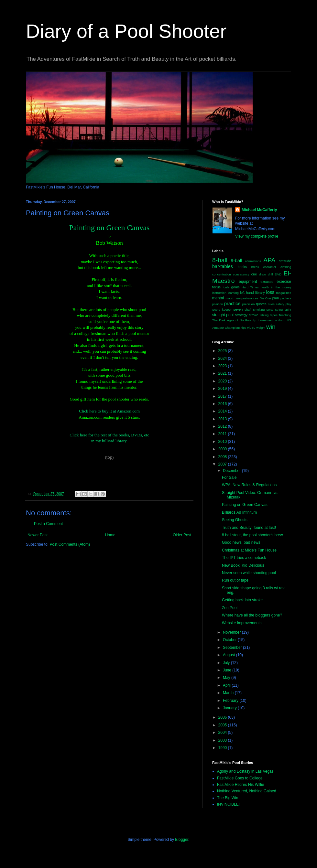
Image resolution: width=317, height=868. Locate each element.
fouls (226, 287)
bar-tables (223, 266)
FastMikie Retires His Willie (240, 785)
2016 (223, 404)
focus (216, 287)
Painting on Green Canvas (245, 505)
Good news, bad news (241, 542)
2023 (223, 366)
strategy (241, 315)
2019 (223, 389)
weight (261, 328)
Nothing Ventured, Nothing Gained (247, 791)
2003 (223, 740)
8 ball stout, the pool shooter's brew (252, 535)
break (255, 267)
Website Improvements (242, 623)
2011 (223, 434)
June (228, 670)
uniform (280, 320)
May (227, 678)
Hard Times (250, 287)
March (229, 693)
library (260, 293)
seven (238, 309)
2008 (223, 457)
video (251, 327)
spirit (288, 310)
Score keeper (222, 310)
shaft (248, 310)
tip (255, 320)
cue (254, 274)
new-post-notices (247, 298)
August (230, 655)
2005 (223, 725)
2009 (223, 449)
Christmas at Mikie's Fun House (249, 550)
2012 (223, 426)
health (265, 287)
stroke (253, 315)
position (218, 304)
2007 (223, 464)
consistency (241, 274)
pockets (286, 298)
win (271, 327)
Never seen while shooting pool (249, 573)
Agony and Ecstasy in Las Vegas (245, 771)
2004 (223, 733)
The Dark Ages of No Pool (232, 320)
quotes (261, 304)
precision (248, 304)
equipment (248, 282)
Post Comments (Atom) (70, 544)
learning (233, 293)
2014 (223, 411)
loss (270, 292)
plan (276, 298)
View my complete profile (257, 236)
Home (110, 535)
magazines (284, 293)
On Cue (265, 298)
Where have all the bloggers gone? (252, 615)
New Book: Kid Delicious (243, 565)
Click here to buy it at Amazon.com (109, 411)
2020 (223, 381)
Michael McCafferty (259, 210)
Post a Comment (48, 524)
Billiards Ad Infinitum (239, 512)
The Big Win (228, 798)
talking (264, 315)
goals (235, 287)
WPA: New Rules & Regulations (249, 485)
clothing (286, 267)
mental (218, 298)
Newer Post (38, 535)
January (230, 708)
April (227, 685)
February (231, 701)
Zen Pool (230, 608)
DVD (278, 274)
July (227, 663)
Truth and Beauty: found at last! (249, 528)
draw (262, 274)
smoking (259, 310)
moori (229, 298)
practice (232, 304)
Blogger (182, 840)
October (230, 640)
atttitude (285, 261)
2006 (223, 717)
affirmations (253, 261)
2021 (223, 373)
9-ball (236, 261)
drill (270, 274)
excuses (267, 282)
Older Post (182, 535)
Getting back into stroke (242, 600)
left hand (247, 293)
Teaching (285, 315)
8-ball (220, 260)
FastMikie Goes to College (240, 778)
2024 (223, 359)
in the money (281, 287)
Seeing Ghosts (235, 520)
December (232, 471)
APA (269, 260)
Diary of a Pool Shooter (126, 31)
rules (271, 304)
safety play (284, 304)
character (270, 267)
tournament (266, 320)
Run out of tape (235, 580)
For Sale (229, 477)
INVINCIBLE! (228, 804)
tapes (273, 315)
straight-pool (223, 315)
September (233, 648)
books (242, 267)
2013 (223, 419)
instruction (219, 293)
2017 (223, 396)
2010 (223, 442)
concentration (222, 274)
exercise (284, 282)
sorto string (275, 310)
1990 (223, 748)
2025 (223, 351)
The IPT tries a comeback (244, 558)
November (232, 632)
